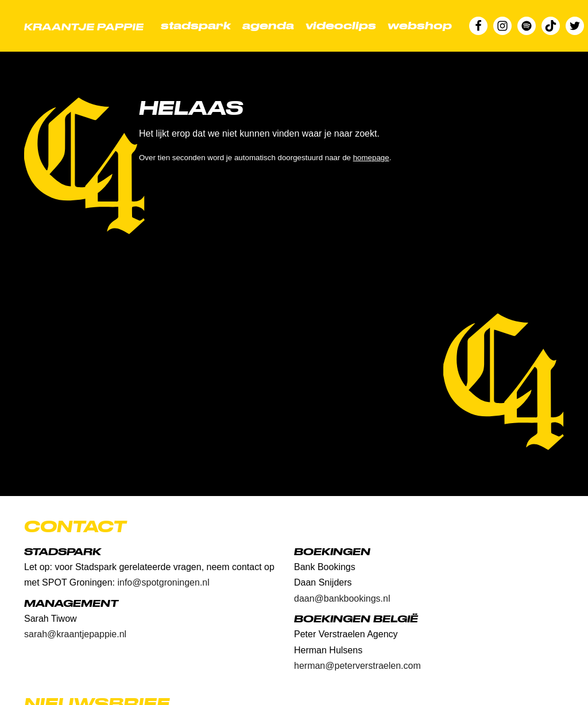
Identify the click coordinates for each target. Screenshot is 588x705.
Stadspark (196, 26)
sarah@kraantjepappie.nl (75, 634)
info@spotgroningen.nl (163, 582)
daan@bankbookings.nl (342, 599)
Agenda (268, 26)
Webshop (420, 26)
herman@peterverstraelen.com (357, 666)
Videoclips (341, 26)
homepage (371, 158)
